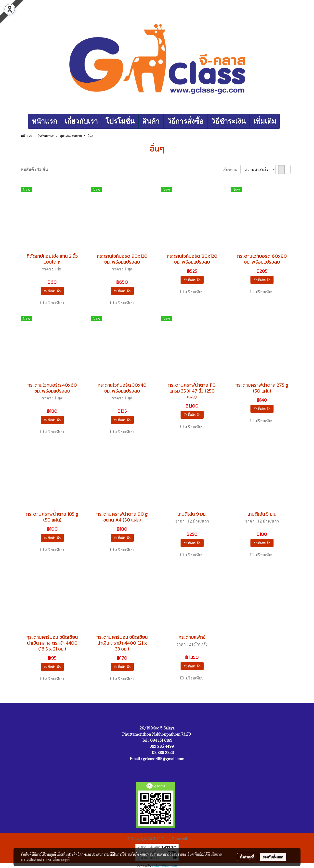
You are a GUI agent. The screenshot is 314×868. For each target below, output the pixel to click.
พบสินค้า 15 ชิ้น (34, 169)
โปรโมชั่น (120, 121)
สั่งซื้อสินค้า (52, 291)
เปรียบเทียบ (54, 303)
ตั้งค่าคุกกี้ (247, 857)
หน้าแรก (45, 121)
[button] (284, 121)
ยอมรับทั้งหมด (273, 857)
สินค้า (151, 121)
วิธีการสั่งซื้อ (185, 121)
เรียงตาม (231, 169)
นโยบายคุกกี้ (61, 859)
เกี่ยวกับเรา (81, 121)
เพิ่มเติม (265, 121)
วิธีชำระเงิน (229, 121)
